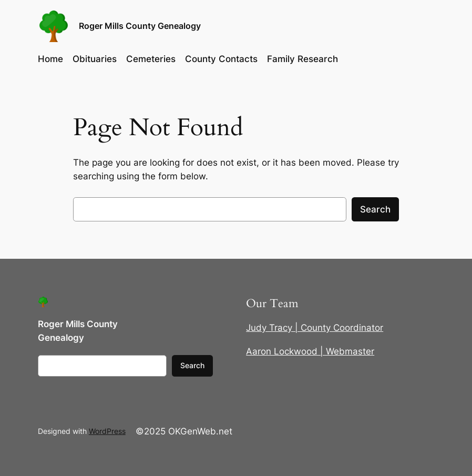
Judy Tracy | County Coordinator (315, 328)
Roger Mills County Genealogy (140, 26)
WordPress (107, 431)
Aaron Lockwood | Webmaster (310, 351)
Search (375, 209)
